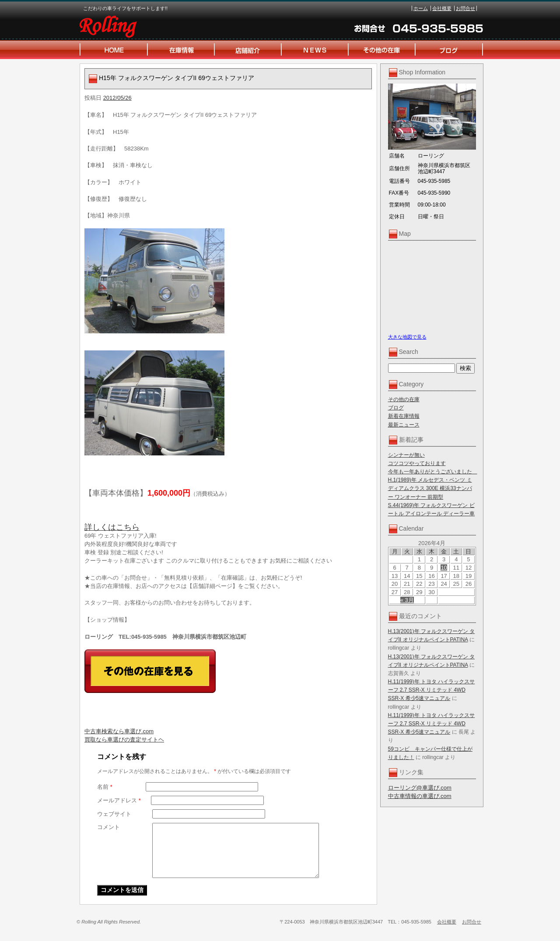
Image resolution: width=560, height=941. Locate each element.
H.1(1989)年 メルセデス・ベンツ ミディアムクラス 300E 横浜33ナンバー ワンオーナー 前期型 (430, 488)
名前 (105, 787)
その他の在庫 (404, 399)
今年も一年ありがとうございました (433, 472)
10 (444, 568)
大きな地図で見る (407, 337)
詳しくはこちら (112, 527)
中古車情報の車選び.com (420, 796)
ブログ (396, 408)
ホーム (421, 8)
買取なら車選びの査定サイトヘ (124, 740)
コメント (108, 827)
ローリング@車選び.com (420, 788)
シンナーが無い (406, 455)
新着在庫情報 (404, 416)
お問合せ (465, 8)
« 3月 (407, 600)
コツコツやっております (417, 463)
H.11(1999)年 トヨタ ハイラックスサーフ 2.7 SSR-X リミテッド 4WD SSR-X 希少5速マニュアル (432, 690)
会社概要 (442, 8)
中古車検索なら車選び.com (119, 731)
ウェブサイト (114, 814)
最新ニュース (404, 425)
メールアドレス (119, 800)
